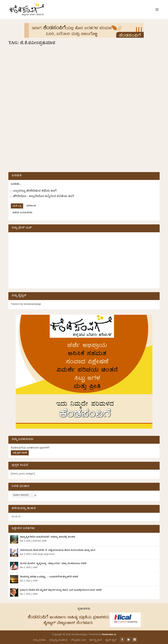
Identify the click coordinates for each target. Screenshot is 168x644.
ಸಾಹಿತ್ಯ (15, 111)
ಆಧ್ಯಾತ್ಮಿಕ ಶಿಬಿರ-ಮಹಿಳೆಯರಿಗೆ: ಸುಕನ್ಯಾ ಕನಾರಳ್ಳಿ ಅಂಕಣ (48, 537)
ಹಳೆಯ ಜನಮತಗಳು (22, 213)
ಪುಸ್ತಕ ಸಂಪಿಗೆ (49, 554)
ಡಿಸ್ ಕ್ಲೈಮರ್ (96, 640)
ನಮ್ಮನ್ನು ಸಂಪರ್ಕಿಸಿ (58, 640)
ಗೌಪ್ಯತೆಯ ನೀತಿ (78, 640)
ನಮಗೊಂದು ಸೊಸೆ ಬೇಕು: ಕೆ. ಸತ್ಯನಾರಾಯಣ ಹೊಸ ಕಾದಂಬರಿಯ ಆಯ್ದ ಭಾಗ (58, 551)
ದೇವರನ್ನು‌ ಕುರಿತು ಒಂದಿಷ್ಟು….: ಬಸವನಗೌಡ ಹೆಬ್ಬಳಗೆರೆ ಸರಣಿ (49, 577)
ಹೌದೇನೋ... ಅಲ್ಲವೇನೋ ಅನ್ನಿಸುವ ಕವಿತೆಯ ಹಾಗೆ (43, 197)
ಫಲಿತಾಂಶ (31, 206)
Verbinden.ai (109, 635)
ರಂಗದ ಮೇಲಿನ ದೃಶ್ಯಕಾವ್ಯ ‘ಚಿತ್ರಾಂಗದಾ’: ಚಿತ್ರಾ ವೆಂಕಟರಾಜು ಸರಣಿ (53, 564)
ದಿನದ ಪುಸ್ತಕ (65, 106)
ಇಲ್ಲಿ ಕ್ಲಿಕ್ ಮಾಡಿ (20, 453)
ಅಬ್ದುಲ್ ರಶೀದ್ (32, 106)
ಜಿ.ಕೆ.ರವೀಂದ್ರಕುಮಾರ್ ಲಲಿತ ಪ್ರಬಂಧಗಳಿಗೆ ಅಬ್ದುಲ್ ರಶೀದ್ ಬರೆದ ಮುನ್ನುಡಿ (42, 99)
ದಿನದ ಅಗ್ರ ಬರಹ (40, 541)
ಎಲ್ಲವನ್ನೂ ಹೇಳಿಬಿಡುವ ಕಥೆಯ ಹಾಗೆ (35, 191)
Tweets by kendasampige (26, 305)
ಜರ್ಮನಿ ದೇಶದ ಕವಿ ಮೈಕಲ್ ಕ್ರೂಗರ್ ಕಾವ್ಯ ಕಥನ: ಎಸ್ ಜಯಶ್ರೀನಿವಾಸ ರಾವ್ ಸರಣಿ (61, 590)
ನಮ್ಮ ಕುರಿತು (39, 640)
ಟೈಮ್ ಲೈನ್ (111, 640)
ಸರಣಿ (35, 568)
